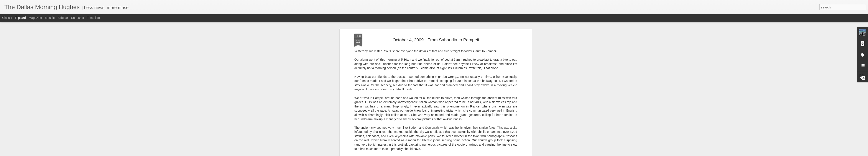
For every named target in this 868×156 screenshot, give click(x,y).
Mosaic (50, 18)
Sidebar (63, 18)
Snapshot (78, 18)
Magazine (35, 18)
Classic (7, 18)
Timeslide (93, 18)
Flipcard (20, 18)
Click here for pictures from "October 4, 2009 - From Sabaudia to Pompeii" (424, 123)
